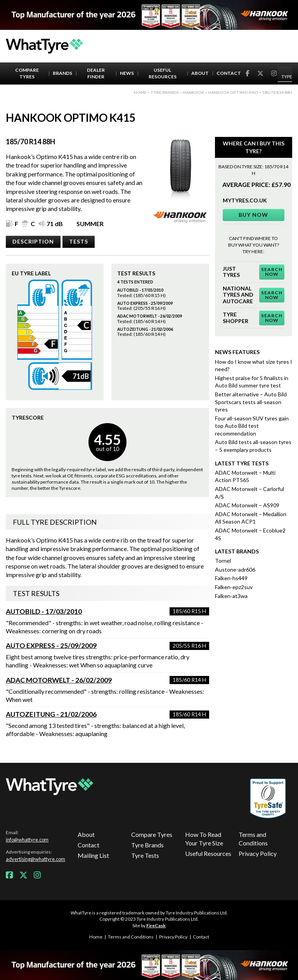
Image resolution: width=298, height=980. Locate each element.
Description (33, 241)
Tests (79, 241)
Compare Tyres (27, 73)
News (127, 73)
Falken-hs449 (231, 578)
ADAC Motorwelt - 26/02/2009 (59, 680)
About (200, 73)
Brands (62, 73)
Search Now (272, 272)
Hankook (193, 92)
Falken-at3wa (231, 596)
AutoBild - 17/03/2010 (44, 611)
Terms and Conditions (253, 839)
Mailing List (93, 855)
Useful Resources (163, 73)
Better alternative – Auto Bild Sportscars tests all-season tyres (251, 402)
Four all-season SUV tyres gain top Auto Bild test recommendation (252, 426)
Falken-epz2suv (234, 587)
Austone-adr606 (235, 570)
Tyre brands (165, 92)
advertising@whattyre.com (36, 859)
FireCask (156, 926)
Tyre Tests (145, 855)
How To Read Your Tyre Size (204, 839)
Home (140, 92)
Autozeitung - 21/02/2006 (51, 714)
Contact (229, 73)
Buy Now (253, 215)
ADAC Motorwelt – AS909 (247, 505)
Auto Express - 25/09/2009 (51, 646)
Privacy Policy (258, 853)
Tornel (223, 561)
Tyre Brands (147, 845)
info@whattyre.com (27, 840)
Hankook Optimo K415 (233, 92)
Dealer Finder (96, 73)
